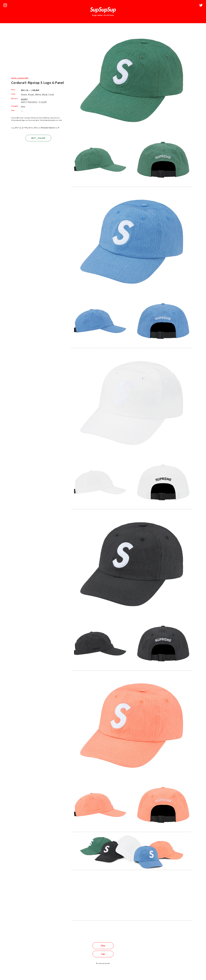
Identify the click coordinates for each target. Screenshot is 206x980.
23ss (103, 946)
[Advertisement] (38, 51)
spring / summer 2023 (20, 78)
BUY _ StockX (38, 138)
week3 (24, 99)
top (103, 954)
